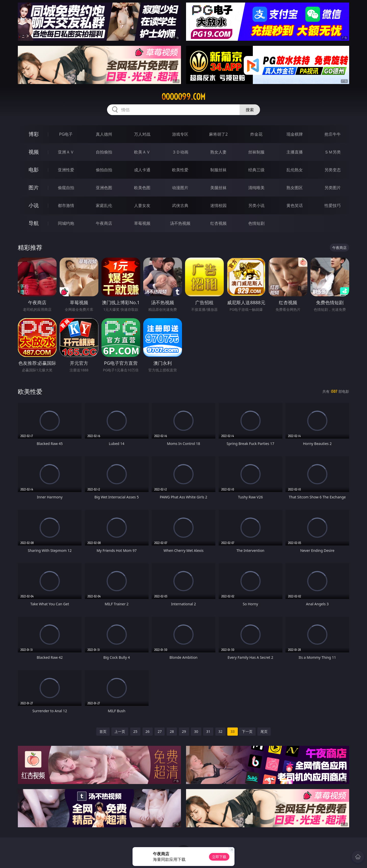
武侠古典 (180, 205)
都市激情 (66, 205)
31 (208, 731)
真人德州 (104, 134)
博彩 (34, 134)
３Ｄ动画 (180, 152)
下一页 (247, 731)
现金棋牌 (295, 134)
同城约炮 (66, 223)
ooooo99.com (183, 97)
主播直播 (295, 152)
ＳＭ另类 (333, 152)
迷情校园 (218, 205)
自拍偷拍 (104, 152)
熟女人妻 (218, 152)
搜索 (250, 110)
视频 (34, 152)
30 (196, 731)
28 (172, 731)
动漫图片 (180, 188)
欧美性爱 (180, 170)
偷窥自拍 (66, 188)
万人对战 (142, 134)
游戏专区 (180, 134)
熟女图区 (295, 188)
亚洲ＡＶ (66, 152)
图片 (34, 187)
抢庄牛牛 (333, 134)
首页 (103, 731)
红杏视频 (218, 223)
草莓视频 (142, 223)
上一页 (120, 731)
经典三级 (256, 170)
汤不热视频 (180, 223)
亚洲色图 (104, 188)
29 (184, 731)
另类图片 (333, 188)
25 (135, 731)
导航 (34, 223)
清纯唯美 (256, 188)
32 (220, 731)
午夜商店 (104, 223)
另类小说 (256, 205)
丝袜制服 (256, 152)
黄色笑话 (295, 205)
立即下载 (219, 857)
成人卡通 (142, 170)
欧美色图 (142, 188)
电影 (34, 170)
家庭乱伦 (104, 205)
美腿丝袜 (218, 188)
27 (160, 731)
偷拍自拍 (104, 170)
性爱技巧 (333, 205)
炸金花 (256, 134)
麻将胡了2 (218, 134)
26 (148, 731)
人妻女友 (142, 205)
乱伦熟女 (295, 170)
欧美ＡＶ (142, 152)
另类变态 (333, 170)
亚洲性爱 (66, 170)
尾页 (264, 731)
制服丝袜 (218, 170)
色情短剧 (256, 223)
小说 (34, 205)
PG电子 (66, 134)
